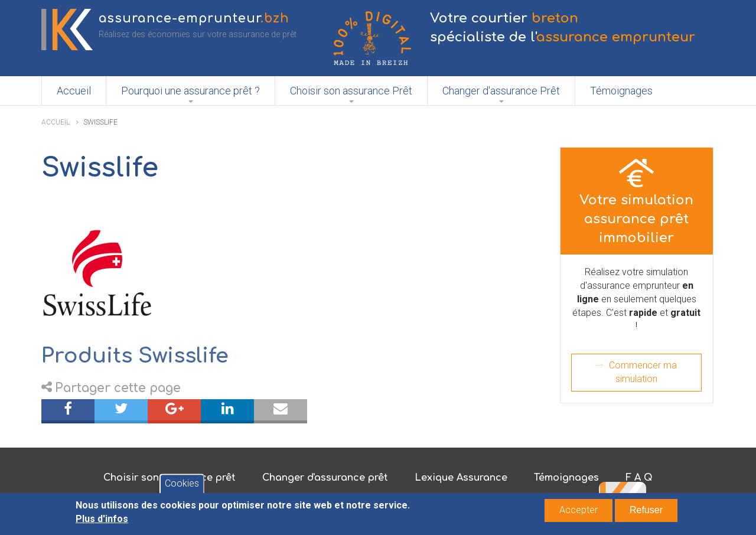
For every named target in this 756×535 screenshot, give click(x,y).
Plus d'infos (102, 522)
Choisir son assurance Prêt (351, 91)
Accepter (579, 513)
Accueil (74, 91)
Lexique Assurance (461, 478)
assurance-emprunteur (194, 19)
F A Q (639, 478)
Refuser (646, 513)
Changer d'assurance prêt (325, 478)
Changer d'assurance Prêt (501, 91)
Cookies (182, 487)
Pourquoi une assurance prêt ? (190, 91)
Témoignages (621, 91)
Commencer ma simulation (643, 372)
